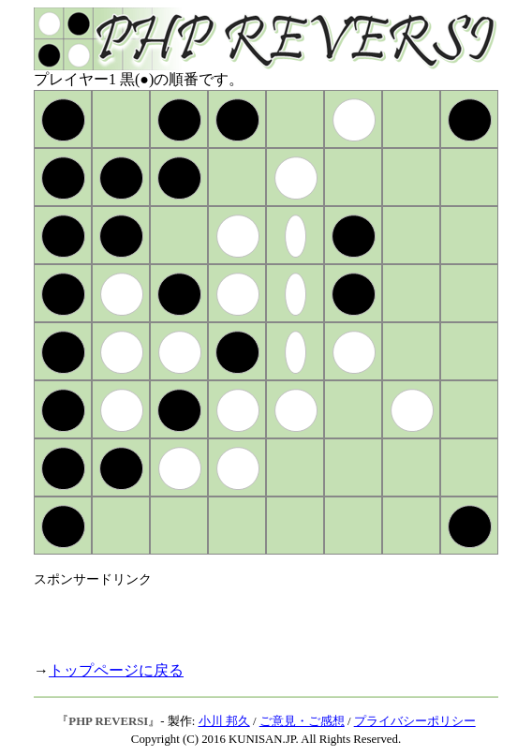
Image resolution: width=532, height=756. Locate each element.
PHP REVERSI (108, 721)
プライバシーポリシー (415, 721)
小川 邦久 (224, 721)
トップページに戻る (116, 670)
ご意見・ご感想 (302, 721)
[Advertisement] (253, 616)
